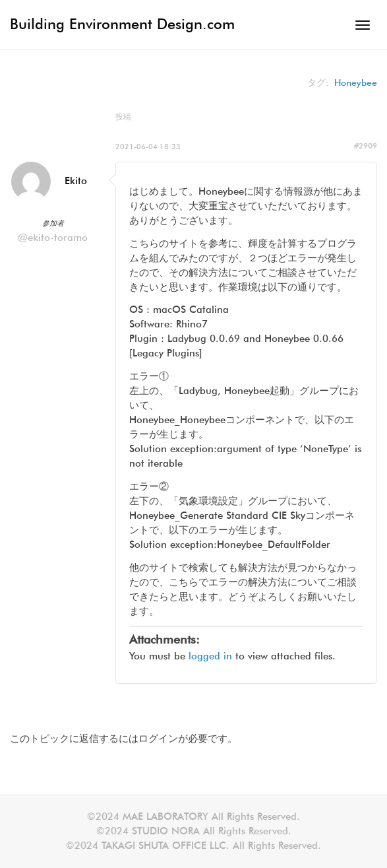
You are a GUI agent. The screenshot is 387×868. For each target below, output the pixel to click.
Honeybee (356, 83)
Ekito (76, 181)
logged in (210, 656)
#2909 (365, 146)
